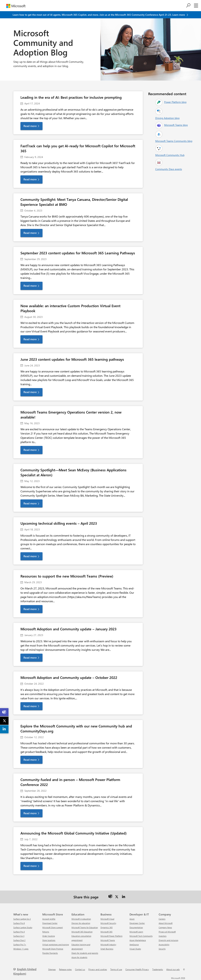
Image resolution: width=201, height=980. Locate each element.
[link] (4, 712)
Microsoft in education (81, 919)
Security (162, 949)
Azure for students (79, 957)
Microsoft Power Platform (111, 936)
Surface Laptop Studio (23, 927)
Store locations (49, 940)
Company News (165, 927)
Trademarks (158, 969)
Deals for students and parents (85, 953)
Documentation (136, 927)
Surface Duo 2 (19, 940)
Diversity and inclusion (168, 940)
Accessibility (164, 945)
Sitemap (52, 969)
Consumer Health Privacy (137, 969)
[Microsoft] (16, 6)
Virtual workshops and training (56, 945)
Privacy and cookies (98, 969)
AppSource (134, 945)
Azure (132, 919)
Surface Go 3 (19, 936)
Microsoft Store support (53, 927)
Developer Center (137, 923)
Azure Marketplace (138, 940)
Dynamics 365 (107, 927)
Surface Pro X (19, 932)
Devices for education (81, 923)
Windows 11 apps (21, 949)
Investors (163, 936)
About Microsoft (166, 923)
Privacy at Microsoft (167, 932)
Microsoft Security (108, 923)
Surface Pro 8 (19, 923)
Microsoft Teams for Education (85, 927)
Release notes (65, 969)
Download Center (50, 923)
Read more (30, 126)
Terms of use (116, 969)
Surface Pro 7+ (20, 945)
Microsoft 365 (106, 932)
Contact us (80, 969)
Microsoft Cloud (107, 919)
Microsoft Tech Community (141, 936)
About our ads (173, 969)
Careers (162, 919)
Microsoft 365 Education (82, 932)
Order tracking (49, 936)
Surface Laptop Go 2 (22, 919)
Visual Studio (135, 949)
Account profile (49, 919)
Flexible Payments (50, 953)
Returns (46, 932)
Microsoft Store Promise (53, 949)
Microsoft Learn (136, 932)
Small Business (107, 949)
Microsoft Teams (108, 940)
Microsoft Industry (108, 945)
